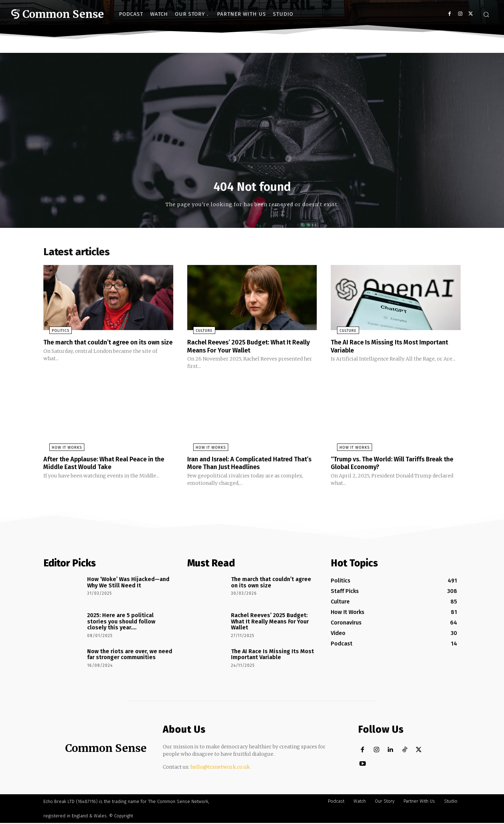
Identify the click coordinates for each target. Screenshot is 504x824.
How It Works (61, 449)
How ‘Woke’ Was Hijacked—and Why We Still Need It (128, 584)
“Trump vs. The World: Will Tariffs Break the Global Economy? (394, 465)
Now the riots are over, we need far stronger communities (130, 656)
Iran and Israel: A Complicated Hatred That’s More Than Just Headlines (247, 465)
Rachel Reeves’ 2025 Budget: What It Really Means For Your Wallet (246, 348)
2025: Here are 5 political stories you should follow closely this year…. (121, 623)
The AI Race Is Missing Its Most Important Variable (379, 348)
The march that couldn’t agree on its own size (101, 348)
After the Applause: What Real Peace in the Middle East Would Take (106, 465)
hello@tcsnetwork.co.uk (220, 768)
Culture (198, 333)
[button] (486, 14)
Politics (55, 333)
